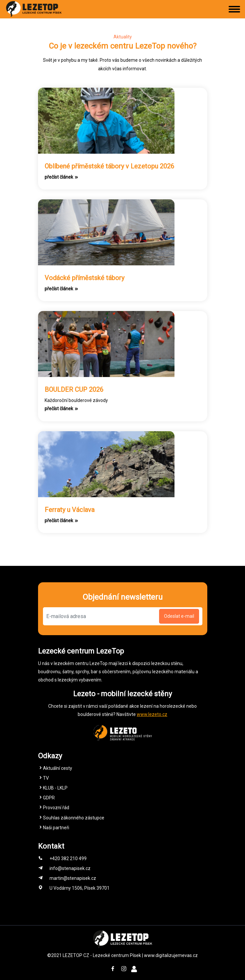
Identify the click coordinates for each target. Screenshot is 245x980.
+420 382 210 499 (68, 858)
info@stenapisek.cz (70, 868)
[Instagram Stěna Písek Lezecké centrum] (124, 969)
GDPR (49, 798)
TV (46, 778)
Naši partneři (56, 828)
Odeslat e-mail (179, 616)
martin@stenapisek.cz (73, 878)
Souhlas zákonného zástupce (74, 818)
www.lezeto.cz (152, 714)
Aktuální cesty (58, 768)
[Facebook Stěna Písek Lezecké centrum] (113, 969)
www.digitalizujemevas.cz (171, 955)
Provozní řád (56, 808)
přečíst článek (62, 177)
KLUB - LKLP (55, 788)
